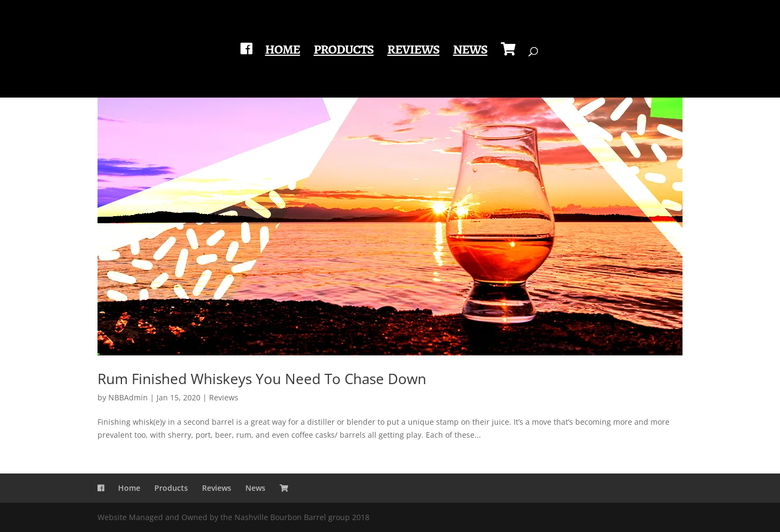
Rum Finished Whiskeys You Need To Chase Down (262, 379)
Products (344, 52)
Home (282, 52)
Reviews (413, 52)
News (470, 52)
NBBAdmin (128, 397)
